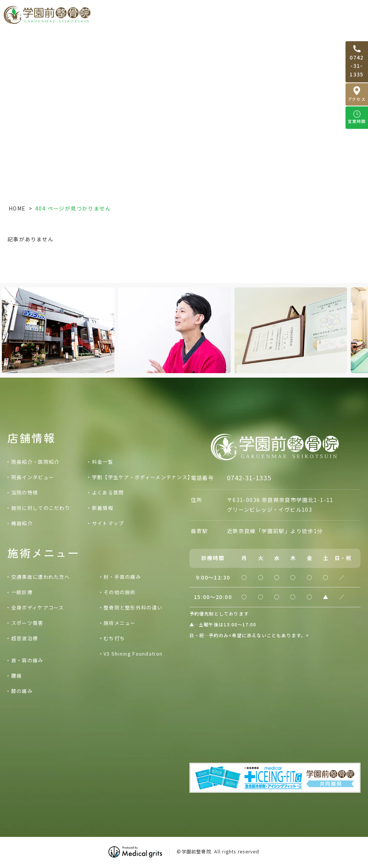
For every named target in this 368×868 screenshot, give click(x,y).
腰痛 (17, 676)
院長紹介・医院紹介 (35, 462)
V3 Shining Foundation (133, 654)
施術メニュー (120, 623)
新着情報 (103, 508)
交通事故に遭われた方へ (199, 15)
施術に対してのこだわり (41, 508)
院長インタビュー (33, 477)
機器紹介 (22, 523)
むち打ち (114, 638)
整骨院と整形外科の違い (133, 607)
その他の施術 (120, 592)
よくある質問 (108, 492)
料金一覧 (319, 15)
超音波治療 (25, 638)
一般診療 (22, 592)
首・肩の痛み (27, 660)
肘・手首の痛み (122, 577)
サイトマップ (108, 523)
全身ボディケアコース (38, 607)
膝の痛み (22, 691)
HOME (17, 208)
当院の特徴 (25, 492)
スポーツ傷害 (27, 623)
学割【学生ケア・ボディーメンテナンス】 (143, 477)
